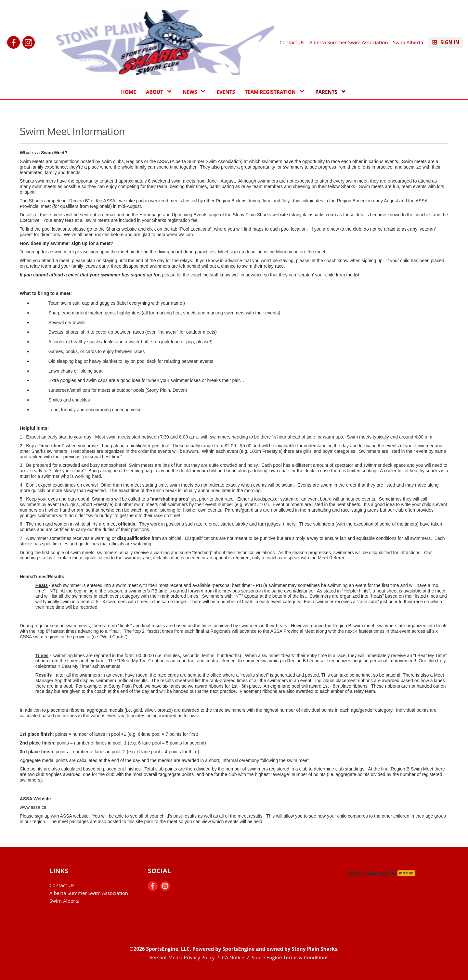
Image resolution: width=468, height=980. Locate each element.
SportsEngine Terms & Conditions (290, 957)
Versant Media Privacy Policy (182, 957)
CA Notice (233, 957)
